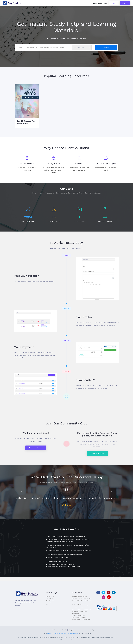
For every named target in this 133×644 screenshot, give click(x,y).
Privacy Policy (72, 630)
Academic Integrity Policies (79, 597)
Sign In (114, 3)
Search (106, 47)
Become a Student (36, 448)
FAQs (47, 605)
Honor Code (80, 630)
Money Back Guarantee (52, 603)
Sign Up (125, 3)
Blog (106, 3)
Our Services (75, 613)
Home (41, 630)
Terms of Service (62, 630)
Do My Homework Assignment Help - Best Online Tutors (62, 634)
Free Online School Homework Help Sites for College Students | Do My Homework (82, 601)
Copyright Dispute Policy (79, 615)
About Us (46, 630)
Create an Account (97, 453)
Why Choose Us (50, 601)
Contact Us (87, 630)
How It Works (97, 3)
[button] (22, 491)
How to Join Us (50, 597)
